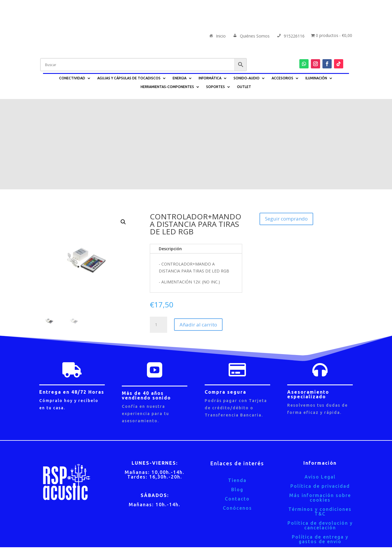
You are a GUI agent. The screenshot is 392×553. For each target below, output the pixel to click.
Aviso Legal (320, 386)
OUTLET (244, 87)
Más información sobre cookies (320, 407)
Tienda (237, 390)
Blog (237, 399)
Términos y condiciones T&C (320, 421)
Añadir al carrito (198, 234)
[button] (123, 132)
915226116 (290, 36)
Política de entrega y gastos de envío (320, 449)
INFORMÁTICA (210, 78)
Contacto (237, 408)
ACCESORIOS (282, 78)
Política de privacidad (320, 396)
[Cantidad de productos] (158, 234)
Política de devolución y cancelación (320, 435)
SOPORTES (215, 87)
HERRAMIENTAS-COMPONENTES (167, 87)
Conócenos (237, 418)
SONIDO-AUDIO (247, 78)
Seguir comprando (286, 128)
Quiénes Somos (251, 36)
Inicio (217, 36)
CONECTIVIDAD (72, 78)
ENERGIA (180, 78)
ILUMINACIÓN (316, 78)
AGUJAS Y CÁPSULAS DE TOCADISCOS (129, 78)
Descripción (170, 158)
